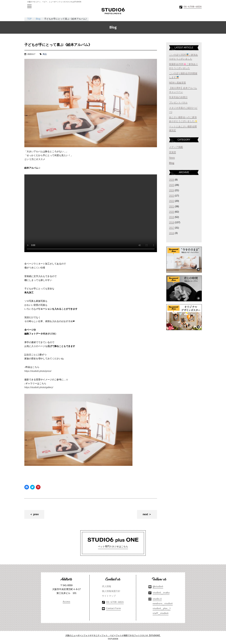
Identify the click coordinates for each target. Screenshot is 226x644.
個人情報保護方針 (111, 591)
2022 (172, 201)
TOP (29, 19)
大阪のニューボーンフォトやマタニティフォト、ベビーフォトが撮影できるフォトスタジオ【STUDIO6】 (113, 636)
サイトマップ (109, 596)
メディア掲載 (176, 147)
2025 (172, 185)
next (145, 514)
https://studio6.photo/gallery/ (39, 387)
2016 (172, 233)
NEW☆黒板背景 (177, 83)
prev (36, 514)
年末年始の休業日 (178, 97)
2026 (172, 180)
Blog (38, 19)
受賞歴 (173, 152)
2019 (172, 217)
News (172, 158)
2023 (172, 196)
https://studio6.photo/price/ (38, 371)
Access (66, 602)
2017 (172, 228)
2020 (172, 212)
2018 (172, 222)
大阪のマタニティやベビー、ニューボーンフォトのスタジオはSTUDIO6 (113, 11)
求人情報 (107, 587)
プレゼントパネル (178, 103)
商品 (45, 54)
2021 (172, 206)
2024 (172, 190)
